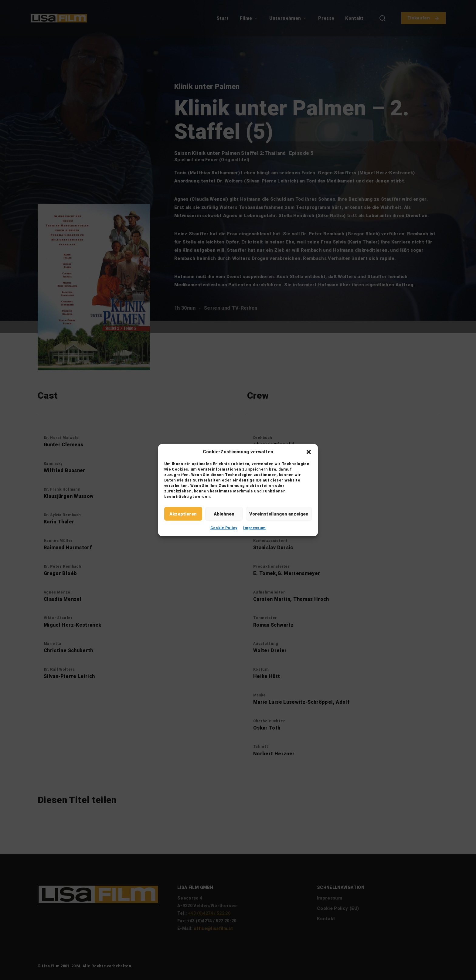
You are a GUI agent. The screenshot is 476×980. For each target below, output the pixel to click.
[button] (309, 452)
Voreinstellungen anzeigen (279, 514)
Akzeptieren (183, 514)
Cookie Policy (224, 528)
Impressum (254, 528)
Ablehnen (224, 514)
